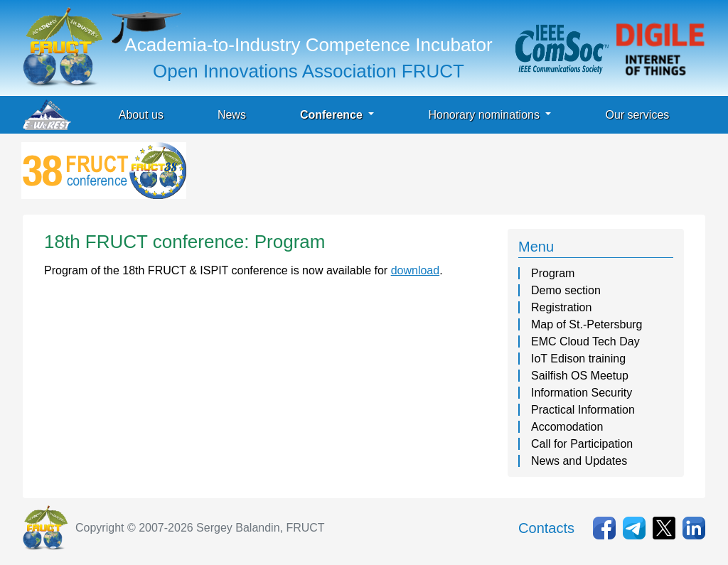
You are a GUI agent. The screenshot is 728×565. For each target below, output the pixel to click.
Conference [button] (333, 115)
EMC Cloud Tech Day (585, 341)
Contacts (546, 528)
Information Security (582, 393)
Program (553, 273)
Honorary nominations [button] (485, 115)
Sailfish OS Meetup (580, 376)
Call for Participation (582, 444)
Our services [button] (637, 115)
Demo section (566, 290)
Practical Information (583, 410)
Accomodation (567, 427)
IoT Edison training (578, 359)
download (416, 270)
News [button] (232, 115)
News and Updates (579, 461)
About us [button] (141, 115)
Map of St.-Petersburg (587, 324)
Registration (561, 307)
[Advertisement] (448, 174)
